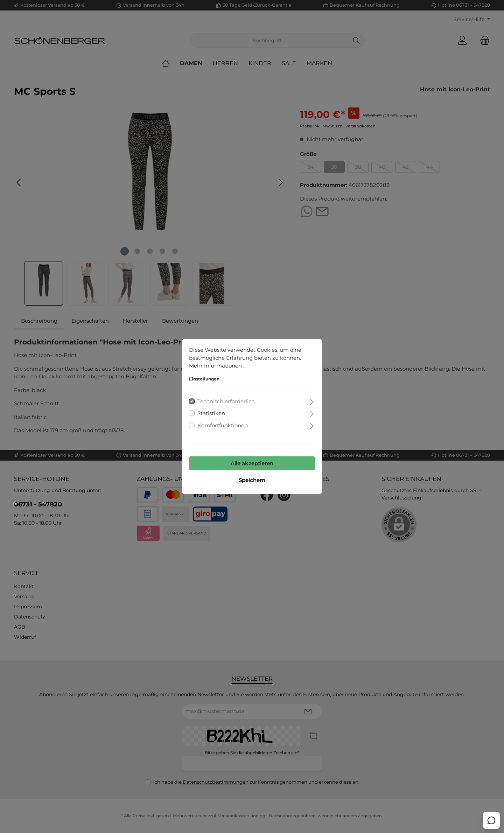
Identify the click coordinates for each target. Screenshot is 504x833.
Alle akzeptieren (252, 463)
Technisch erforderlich (226, 401)
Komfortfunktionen (223, 425)
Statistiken (211, 413)
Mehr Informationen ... (218, 366)
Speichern (252, 480)
